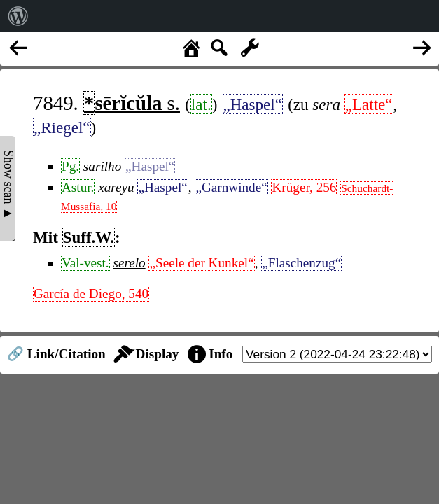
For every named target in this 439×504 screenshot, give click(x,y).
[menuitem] (18, 16)
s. (132, 103)
